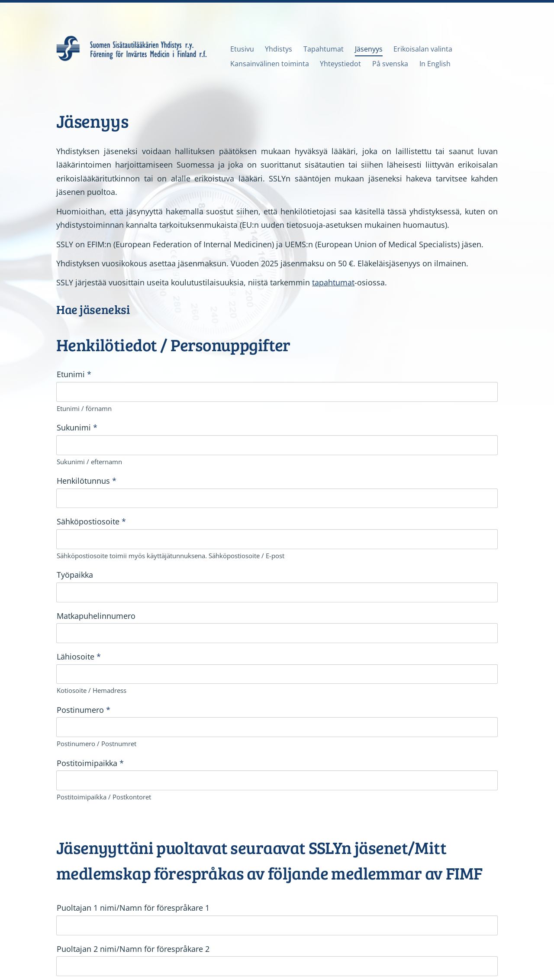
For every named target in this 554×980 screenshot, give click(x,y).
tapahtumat (333, 282)
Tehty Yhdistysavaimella (468, 952)
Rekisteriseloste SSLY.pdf (116, 876)
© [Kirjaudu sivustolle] (60, 952)
